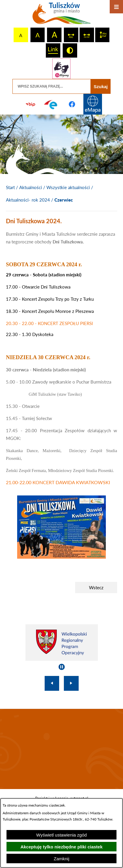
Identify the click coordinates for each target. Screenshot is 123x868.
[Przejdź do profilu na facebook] (72, 104)
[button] (61, 557)
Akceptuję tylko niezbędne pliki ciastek (61, 847)
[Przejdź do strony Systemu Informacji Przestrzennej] (93, 104)
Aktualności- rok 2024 (28, 200)
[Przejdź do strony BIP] (30, 104)
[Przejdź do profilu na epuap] (51, 104)
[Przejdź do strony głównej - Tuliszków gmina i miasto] (62, 15)
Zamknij (62, 859)
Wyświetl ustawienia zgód (62, 835)
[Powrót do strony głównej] (10, 188)
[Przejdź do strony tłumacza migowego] (61, 69)
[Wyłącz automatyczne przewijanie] (62, 667)
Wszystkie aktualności (68, 187)
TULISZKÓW (61, 749)
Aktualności (31, 187)
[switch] (71, 35)
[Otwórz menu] (116, 7)
